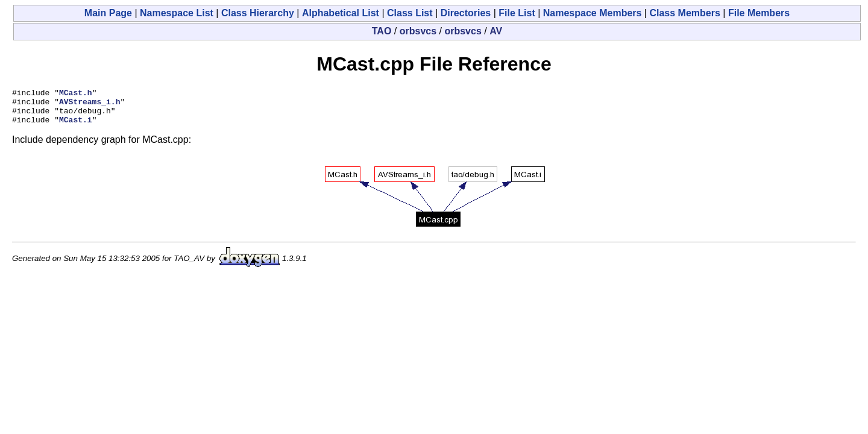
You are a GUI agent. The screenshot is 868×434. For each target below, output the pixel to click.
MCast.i (76, 127)
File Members (759, 13)
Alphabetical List (341, 13)
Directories (466, 13)
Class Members (684, 13)
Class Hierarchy (258, 13)
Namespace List (177, 13)
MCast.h (76, 94)
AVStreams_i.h (90, 105)
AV (496, 31)
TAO (382, 31)
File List (517, 13)
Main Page (108, 13)
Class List (410, 13)
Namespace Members (593, 13)
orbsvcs (418, 31)
